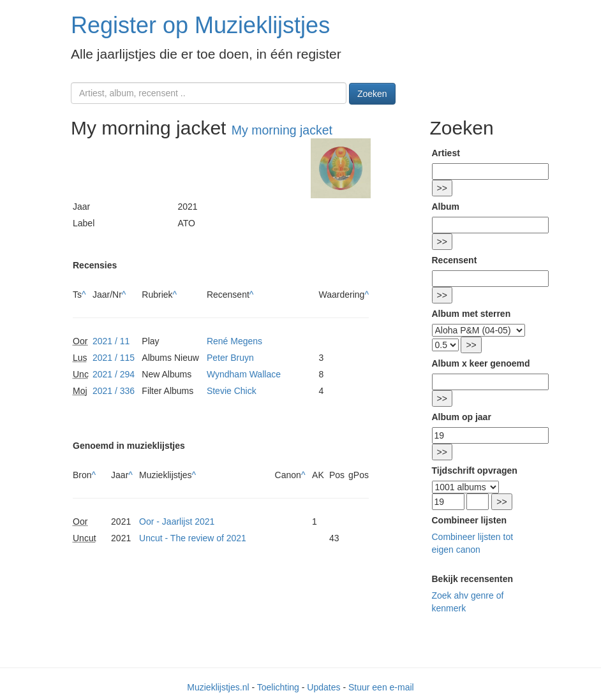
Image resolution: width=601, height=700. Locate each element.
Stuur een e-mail (381, 687)
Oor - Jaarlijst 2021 (177, 521)
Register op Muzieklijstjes (200, 25)
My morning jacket (282, 130)
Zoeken (372, 94)
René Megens (234, 341)
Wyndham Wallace (244, 374)
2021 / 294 (114, 374)
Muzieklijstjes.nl (218, 687)
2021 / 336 (114, 391)
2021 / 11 (111, 341)
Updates (323, 687)
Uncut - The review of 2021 (193, 538)
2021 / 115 (114, 358)
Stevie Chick (232, 391)
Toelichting (278, 687)
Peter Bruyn (230, 358)
